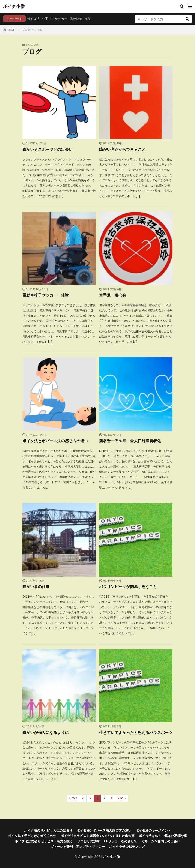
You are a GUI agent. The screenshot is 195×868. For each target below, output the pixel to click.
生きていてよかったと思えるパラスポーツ (136, 732)
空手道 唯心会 (115, 295)
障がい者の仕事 (36, 587)
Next (121, 798)
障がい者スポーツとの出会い (48, 149)
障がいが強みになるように (46, 732)
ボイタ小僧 (14, 6)
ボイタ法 (33, 19)
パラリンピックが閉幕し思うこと (128, 587)
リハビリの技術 (88, 841)
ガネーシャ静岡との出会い (161, 841)
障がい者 (76, 19)
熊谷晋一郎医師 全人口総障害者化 (130, 441)
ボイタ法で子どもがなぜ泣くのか (32, 836)
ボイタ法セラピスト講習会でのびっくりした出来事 (98, 836)
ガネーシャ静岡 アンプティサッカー (78, 846)
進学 (88, 19)
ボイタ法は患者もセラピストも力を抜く (44, 841)
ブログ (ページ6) (32, 30)
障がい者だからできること (122, 149)
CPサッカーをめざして (121, 841)
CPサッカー (59, 19)
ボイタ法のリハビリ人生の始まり (48, 830)
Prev (74, 798)
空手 (45, 19)
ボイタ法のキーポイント (153, 830)
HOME (11, 30)
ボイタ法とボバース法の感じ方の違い (55, 441)
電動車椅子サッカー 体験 (46, 295)
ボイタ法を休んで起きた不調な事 (163, 836)
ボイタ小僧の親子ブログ (127, 846)
